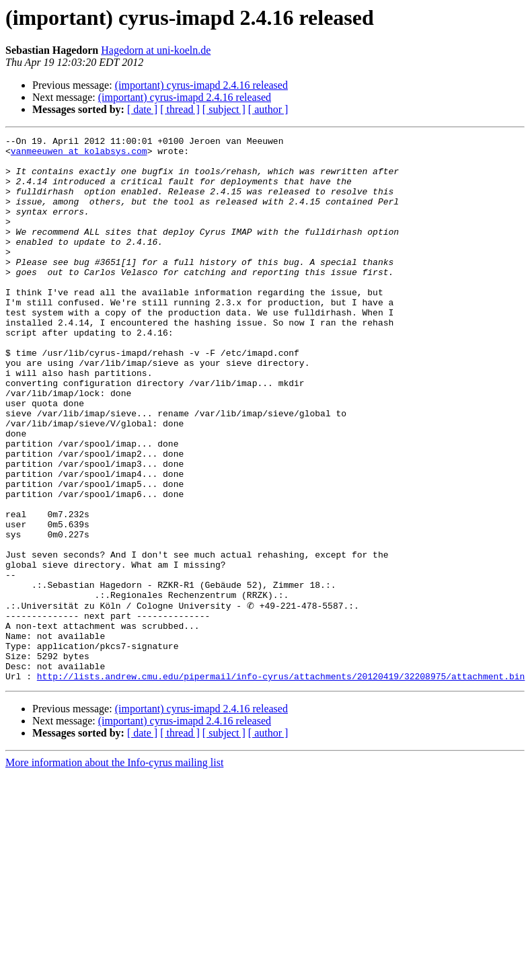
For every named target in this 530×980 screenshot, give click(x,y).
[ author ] (268, 109)
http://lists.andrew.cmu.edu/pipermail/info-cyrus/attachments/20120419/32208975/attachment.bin (281, 784)
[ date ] (142, 109)
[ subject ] (224, 109)
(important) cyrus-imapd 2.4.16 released (201, 85)
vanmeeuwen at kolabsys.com (79, 155)
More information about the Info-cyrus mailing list (114, 871)
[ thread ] (180, 109)
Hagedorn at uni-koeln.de (156, 50)
